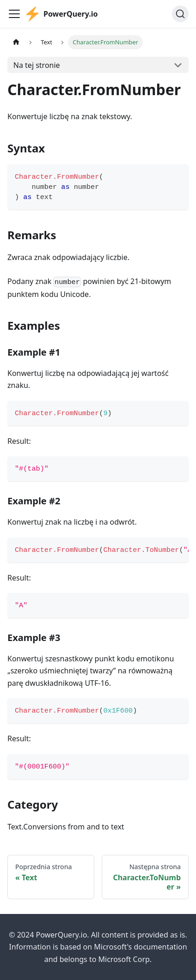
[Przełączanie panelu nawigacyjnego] (14, 14)
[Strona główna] (16, 42)
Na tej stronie (37, 65)
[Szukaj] (180, 14)
